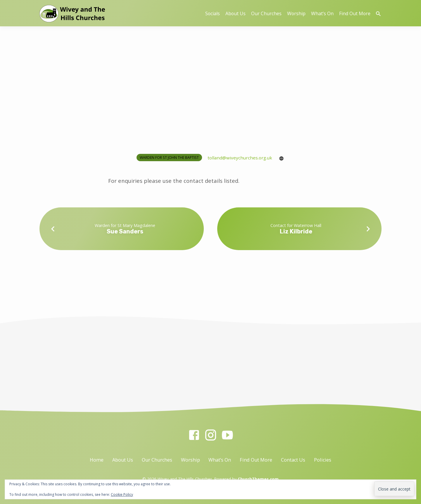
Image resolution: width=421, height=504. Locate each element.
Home (97, 460)
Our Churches (266, 13)
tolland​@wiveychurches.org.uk (240, 158)
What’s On (322, 13)
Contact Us (293, 460)
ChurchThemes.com (258, 479)
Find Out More (355, 13)
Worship (296, 13)
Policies (323, 460)
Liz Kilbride (296, 231)
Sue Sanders (125, 231)
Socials (213, 13)
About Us (235, 13)
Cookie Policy (122, 494)
